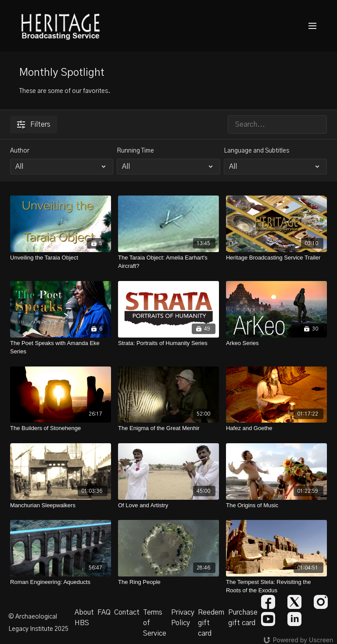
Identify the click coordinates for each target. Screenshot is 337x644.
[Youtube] (268, 619)
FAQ (104, 612)
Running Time (135, 151)
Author (20, 151)
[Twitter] (294, 602)
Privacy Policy (183, 618)
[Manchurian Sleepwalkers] (61, 505)
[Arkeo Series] (276, 343)
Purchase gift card (243, 618)
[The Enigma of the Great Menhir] (168, 428)
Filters (34, 125)
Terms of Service (155, 623)
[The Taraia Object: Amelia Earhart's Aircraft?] (168, 262)
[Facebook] (268, 602)
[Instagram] (321, 602)
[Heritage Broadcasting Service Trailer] (276, 258)
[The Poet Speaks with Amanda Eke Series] (61, 347)
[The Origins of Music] (276, 505)
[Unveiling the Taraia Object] (61, 258)
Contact (127, 612)
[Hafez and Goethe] (276, 428)
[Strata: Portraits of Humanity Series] (168, 343)
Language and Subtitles (256, 151)
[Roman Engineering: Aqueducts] (61, 582)
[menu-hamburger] (312, 26)
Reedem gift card (211, 623)
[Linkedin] (294, 619)
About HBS (84, 618)
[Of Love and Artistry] (168, 505)
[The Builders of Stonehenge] (61, 428)
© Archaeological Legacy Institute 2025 (38, 623)
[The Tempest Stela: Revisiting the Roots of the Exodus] (276, 586)
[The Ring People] (168, 582)
